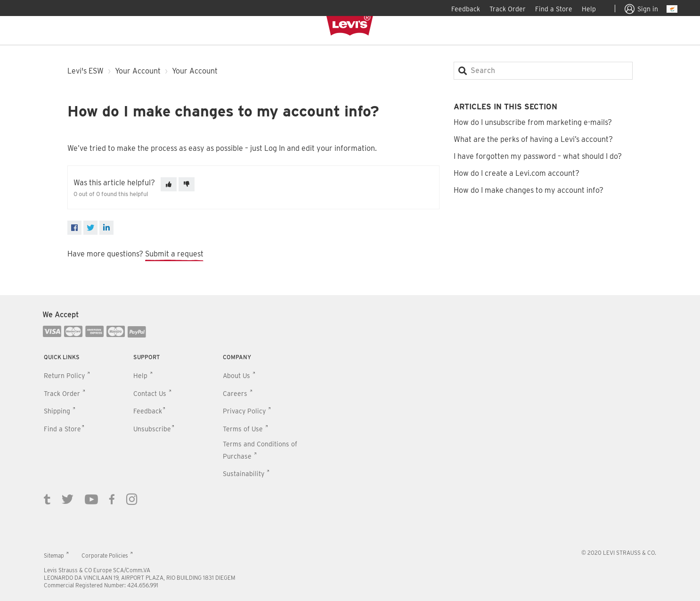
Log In (275, 148)
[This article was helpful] (169, 184)
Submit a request (174, 254)
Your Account (138, 71)
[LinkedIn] (106, 228)
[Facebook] (74, 228)
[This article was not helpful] (187, 184)
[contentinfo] (350, 448)
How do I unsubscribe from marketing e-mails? (533, 122)
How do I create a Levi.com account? (517, 173)
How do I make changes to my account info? (529, 190)
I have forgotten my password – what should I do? (538, 156)
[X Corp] (90, 228)
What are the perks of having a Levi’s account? (533, 139)
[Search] (543, 71)
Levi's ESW (85, 71)
